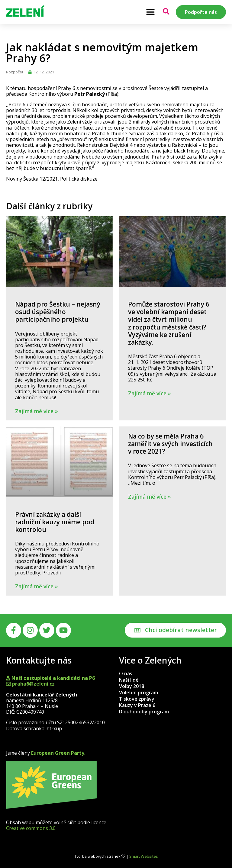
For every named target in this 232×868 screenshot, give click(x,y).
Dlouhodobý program (144, 712)
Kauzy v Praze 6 (137, 705)
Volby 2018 (132, 686)
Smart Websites (144, 856)
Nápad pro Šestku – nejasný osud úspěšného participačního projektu (58, 312)
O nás (126, 674)
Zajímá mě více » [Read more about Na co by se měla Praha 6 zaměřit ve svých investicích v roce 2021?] (150, 497)
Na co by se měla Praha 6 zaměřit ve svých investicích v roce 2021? (170, 444)
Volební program (139, 693)
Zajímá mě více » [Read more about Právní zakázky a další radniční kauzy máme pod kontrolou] (37, 586)
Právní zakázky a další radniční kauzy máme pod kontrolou (55, 522)
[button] (150, 12)
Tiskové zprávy (137, 699)
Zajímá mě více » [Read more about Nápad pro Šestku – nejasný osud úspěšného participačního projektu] (37, 411)
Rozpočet (15, 72)
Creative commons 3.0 (31, 828)
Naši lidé (129, 680)
